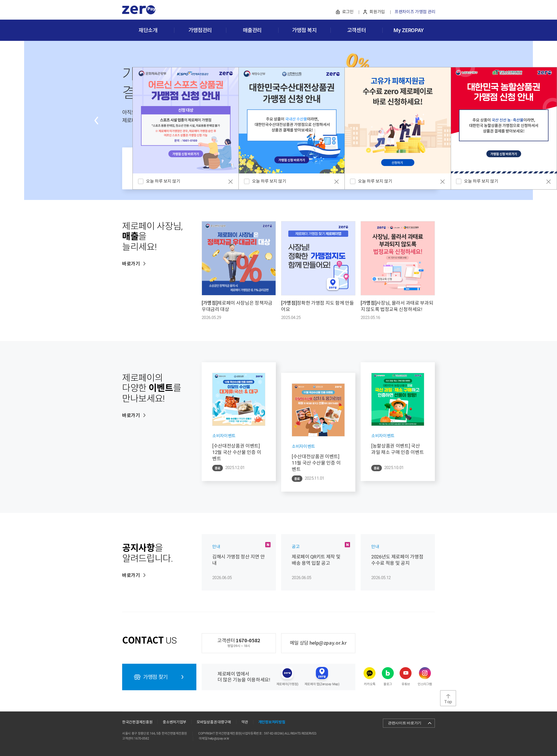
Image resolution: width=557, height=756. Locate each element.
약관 (245, 722)
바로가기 (131, 264)
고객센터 (357, 30)
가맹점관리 (200, 30)
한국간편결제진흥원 (137, 722)
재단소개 (148, 30)
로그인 (348, 12)
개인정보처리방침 (272, 722)
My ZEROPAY (409, 30)
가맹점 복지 (304, 30)
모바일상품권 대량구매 (214, 722)
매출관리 (252, 30)
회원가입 (377, 12)
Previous (96, 120)
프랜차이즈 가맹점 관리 (415, 12)
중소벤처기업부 (174, 722)
